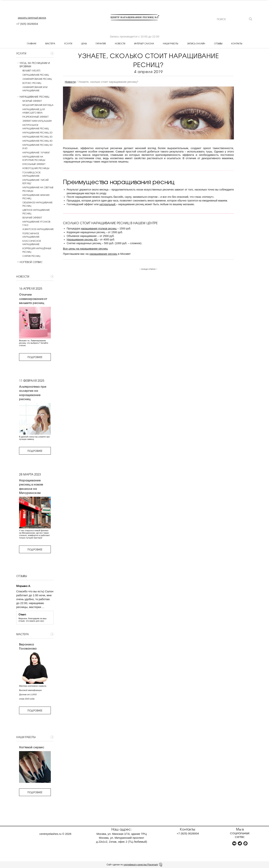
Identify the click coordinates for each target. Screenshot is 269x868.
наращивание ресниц (103, 254)
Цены (84, 43)
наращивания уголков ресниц (99, 229)
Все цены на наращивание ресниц (85, 249)
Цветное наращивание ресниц (36, 212)
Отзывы (218, 43)
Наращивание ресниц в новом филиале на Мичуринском (31, 486)
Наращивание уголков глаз (36, 223)
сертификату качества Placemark (141, 865)
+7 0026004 (27, 24)
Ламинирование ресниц (37, 79)
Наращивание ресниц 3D (37, 137)
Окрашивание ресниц (36, 75)
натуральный (108, 204)
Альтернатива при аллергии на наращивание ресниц (33, 393)
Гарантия (101, 43)
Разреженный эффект (35, 117)
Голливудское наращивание (31, 174)
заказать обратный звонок (32, 18)
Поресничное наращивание (31, 235)
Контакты (237, 43)
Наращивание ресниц (33, 97)
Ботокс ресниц (32, 83)
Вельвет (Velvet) (31, 70)
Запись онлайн (196, 43)
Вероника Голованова (28, 646)
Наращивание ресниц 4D (37, 141)
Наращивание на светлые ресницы (38, 189)
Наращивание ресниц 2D (37, 133)
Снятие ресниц (31, 256)
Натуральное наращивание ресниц (36, 127)
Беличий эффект (32, 218)
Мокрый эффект (32, 101)
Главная (32, 43)
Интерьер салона (144, 43)
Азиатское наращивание (38, 229)
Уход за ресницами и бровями (33, 65)
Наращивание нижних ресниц (36, 197)
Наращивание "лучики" (36, 152)
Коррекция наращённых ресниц (37, 250)
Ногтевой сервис (29, 262)
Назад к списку (148, 269)
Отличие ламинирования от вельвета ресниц (33, 298)
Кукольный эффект (34, 164)
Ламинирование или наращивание (35, 89)
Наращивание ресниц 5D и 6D (37, 146)
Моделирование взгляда (38, 105)
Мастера (50, 43)
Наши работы (170, 43)
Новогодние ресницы (36, 168)
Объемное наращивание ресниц (37, 204)
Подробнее (35, 357)
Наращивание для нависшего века (34, 111)
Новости (120, 43)
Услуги (68, 43)
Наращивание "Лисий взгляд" (35, 182)
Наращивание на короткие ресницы (34, 158)
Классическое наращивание (32, 242)
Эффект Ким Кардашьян (37, 121)
